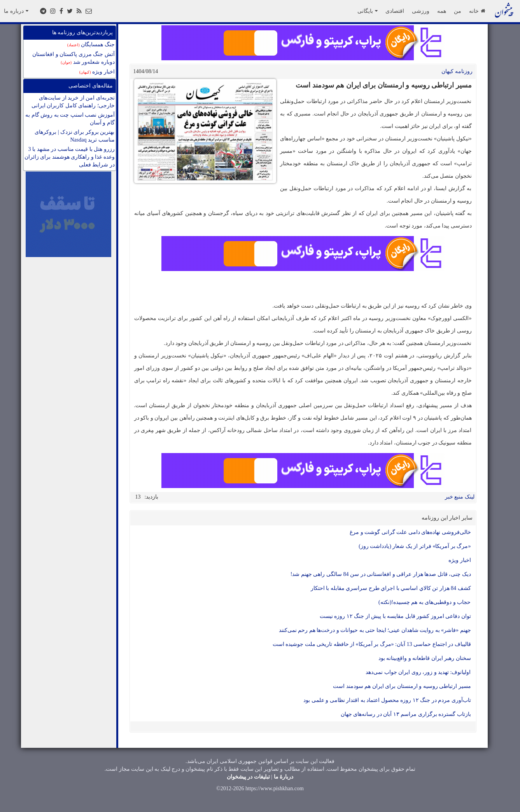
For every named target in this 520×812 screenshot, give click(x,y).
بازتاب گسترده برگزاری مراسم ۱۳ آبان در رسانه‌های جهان (406, 714)
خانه (477, 11)
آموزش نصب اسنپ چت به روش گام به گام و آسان (70, 119)
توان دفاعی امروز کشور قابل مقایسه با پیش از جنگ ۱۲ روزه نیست (395, 616)
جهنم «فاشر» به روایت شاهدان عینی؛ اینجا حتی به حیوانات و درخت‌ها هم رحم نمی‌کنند (375, 630)
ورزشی (421, 11)
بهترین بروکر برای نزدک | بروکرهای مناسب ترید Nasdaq (74, 136)
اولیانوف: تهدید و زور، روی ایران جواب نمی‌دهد (418, 672)
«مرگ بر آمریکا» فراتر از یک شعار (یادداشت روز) (415, 546)
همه (442, 11)
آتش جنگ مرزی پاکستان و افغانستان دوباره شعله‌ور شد (74, 58)
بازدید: (152, 497)
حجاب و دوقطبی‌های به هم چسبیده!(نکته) (425, 602)
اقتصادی (395, 11)
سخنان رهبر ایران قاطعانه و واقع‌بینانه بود (425, 658)
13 (138, 497)
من (458, 11)
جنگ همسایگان (91, 45)
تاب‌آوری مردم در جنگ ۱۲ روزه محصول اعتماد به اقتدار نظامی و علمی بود (387, 700)
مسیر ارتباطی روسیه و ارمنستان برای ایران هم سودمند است (402, 686)
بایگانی (368, 11)
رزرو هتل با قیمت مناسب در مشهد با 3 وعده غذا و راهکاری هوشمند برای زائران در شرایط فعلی (70, 157)
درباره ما (16, 11)
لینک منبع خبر (460, 497)
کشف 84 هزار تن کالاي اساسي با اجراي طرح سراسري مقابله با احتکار (391, 588)
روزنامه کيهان (457, 71)
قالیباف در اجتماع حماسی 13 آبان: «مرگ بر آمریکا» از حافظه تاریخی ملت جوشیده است (372, 644)
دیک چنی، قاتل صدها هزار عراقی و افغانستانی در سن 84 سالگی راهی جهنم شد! (381, 574)
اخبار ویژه (97, 72)
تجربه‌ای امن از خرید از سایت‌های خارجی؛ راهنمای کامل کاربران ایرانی (73, 102)
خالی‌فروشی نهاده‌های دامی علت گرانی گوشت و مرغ (410, 532)
